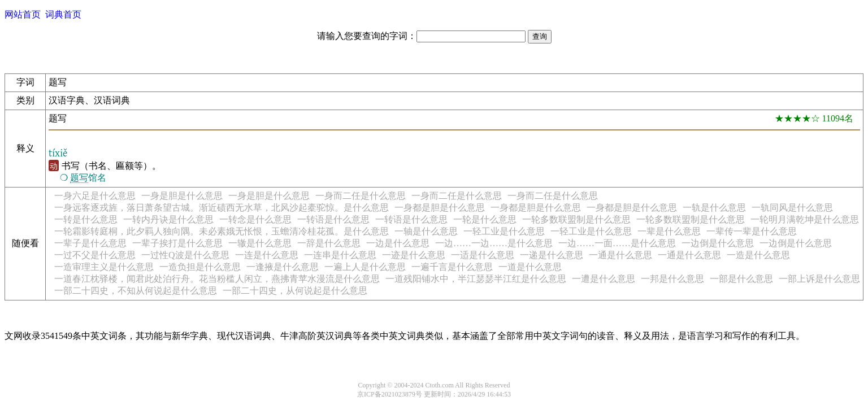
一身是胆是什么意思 (182, 196)
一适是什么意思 (483, 255)
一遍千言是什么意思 (452, 267)
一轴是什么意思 (426, 231)
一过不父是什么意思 (95, 255)
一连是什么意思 (267, 255)
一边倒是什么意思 (718, 243)
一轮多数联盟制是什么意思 (576, 219)
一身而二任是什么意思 (361, 196)
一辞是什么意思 (329, 243)
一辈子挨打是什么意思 (177, 243)
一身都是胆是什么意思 (440, 208)
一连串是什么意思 (340, 255)
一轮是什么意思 (485, 219)
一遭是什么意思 (604, 279)
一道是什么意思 (530, 267)
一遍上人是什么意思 (365, 267)
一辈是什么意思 (669, 231)
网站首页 (23, 14)
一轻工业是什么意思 (504, 231)
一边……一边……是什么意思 (494, 243)
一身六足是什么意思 (95, 196)
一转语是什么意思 (333, 219)
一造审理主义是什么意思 (104, 267)
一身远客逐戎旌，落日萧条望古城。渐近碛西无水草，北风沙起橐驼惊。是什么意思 (222, 208)
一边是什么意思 (398, 243)
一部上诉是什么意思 (819, 279)
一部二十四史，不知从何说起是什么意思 (136, 291)
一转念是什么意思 (255, 219)
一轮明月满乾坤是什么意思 (805, 219)
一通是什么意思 (620, 255)
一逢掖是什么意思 (283, 267)
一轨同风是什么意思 (792, 208)
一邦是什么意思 (672, 279)
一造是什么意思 (758, 255)
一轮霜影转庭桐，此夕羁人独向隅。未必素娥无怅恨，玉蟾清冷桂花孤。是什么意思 (222, 231)
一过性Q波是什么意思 (185, 255)
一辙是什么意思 (260, 243)
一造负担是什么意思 (200, 267)
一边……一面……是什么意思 (617, 243)
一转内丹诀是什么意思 (168, 219)
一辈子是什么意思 (90, 243)
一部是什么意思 (741, 279)
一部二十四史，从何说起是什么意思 (295, 291)
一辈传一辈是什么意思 (752, 231)
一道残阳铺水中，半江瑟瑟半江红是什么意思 (476, 279)
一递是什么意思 (552, 255)
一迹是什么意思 (414, 255)
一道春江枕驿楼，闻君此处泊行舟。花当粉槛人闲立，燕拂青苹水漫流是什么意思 (217, 279)
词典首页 (63, 14)
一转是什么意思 (86, 219)
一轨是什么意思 (714, 208)
